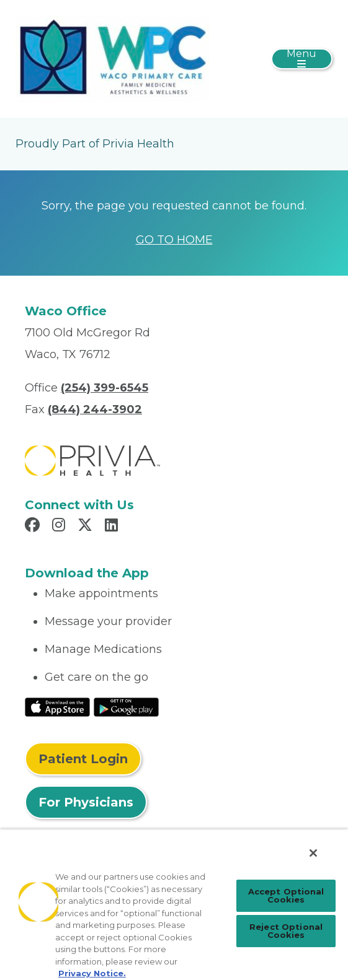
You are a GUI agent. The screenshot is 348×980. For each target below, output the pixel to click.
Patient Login (83, 759)
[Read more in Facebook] (34, 527)
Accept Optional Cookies (286, 895)
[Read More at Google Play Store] (126, 706)
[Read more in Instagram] (60, 527)
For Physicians (86, 802)
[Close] (313, 853)
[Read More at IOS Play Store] (57, 706)
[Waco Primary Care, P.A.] (112, 58)
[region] (174, 904)
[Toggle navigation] (302, 59)
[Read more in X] (87, 527)
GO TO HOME (174, 240)
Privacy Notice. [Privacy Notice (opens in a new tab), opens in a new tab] (92, 973)
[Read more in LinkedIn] (113, 527)
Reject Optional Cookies (286, 931)
